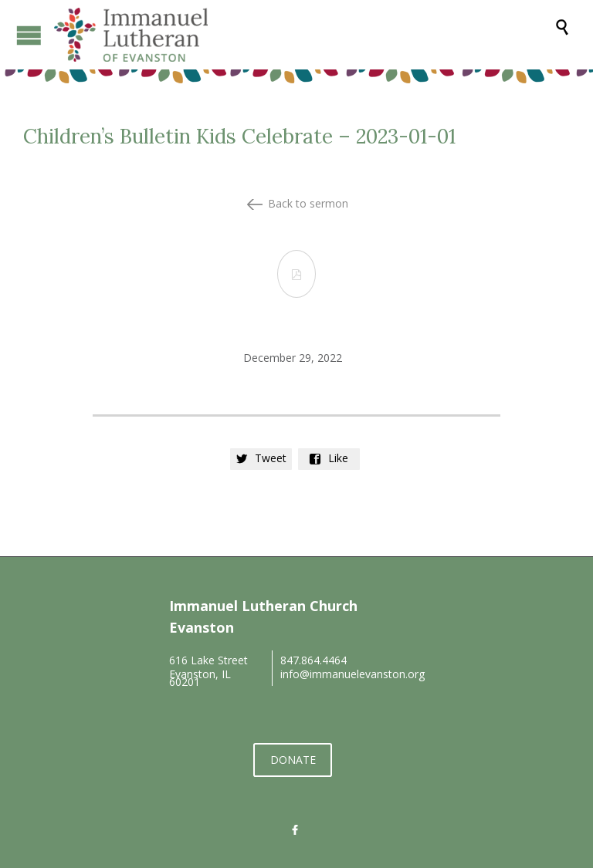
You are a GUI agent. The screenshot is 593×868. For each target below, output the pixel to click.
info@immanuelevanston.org (352, 674)
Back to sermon (308, 203)
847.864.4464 (313, 660)
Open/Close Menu (29, 35)
